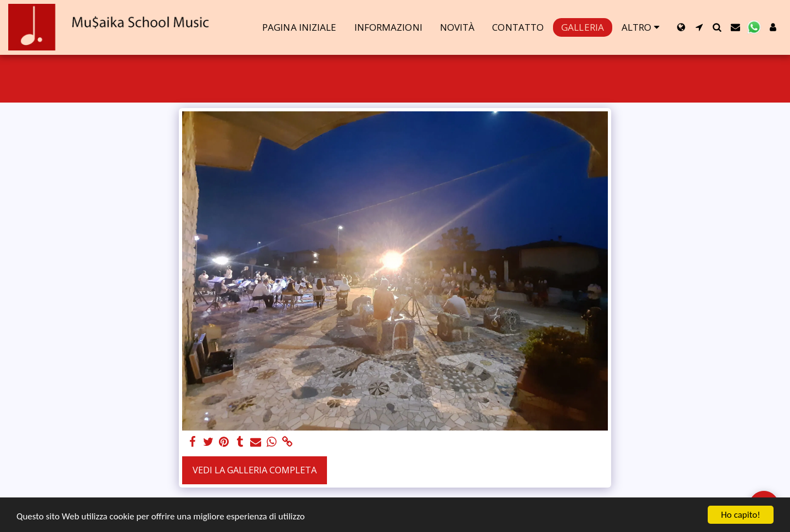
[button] (699, 27)
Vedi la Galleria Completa (255, 470)
